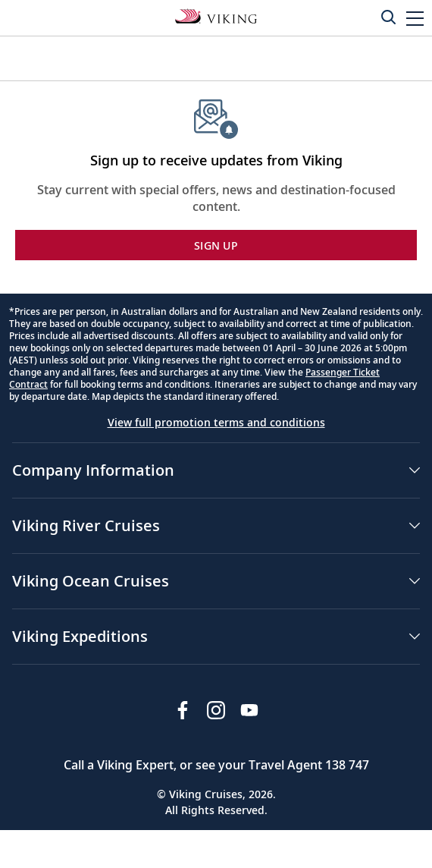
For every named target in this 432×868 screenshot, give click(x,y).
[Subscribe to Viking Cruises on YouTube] (249, 710)
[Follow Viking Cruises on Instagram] (216, 710)
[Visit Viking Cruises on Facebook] (183, 710)
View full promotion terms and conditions (216, 422)
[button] (415, 18)
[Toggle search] (388, 17)
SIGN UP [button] (216, 245)
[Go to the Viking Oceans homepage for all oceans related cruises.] (216, 15)
